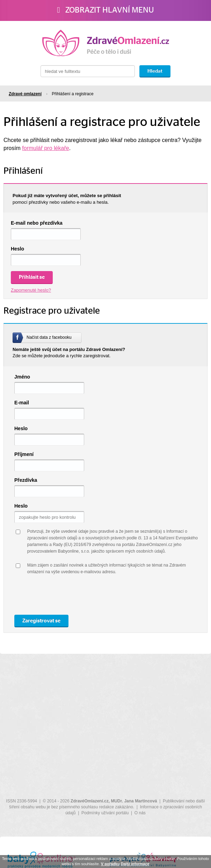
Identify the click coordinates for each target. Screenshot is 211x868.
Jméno (22, 377)
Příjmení (24, 454)
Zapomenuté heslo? (31, 290)
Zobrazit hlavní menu (105, 10)
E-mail (22, 403)
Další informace (135, 864)
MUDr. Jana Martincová (134, 801)
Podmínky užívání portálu (105, 813)
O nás (140, 813)
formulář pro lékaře (45, 148)
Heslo (17, 249)
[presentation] (80, 596)
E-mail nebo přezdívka (37, 223)
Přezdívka (26, 480)
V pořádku (110, 864)
